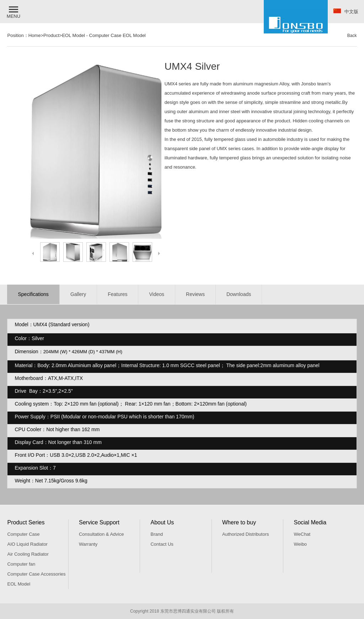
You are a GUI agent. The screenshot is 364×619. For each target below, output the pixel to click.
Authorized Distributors (246, 534)
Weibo (300, 544)
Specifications (33, 294)
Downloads (239, 294)
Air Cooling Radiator (28, 554)
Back (352, 36)
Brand (157, 534)
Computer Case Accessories (36, 574)
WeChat (302, 534)
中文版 (346, 11)
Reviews (195, 294)
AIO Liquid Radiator (27, 544)
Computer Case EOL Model (117, 35)
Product (51, 35)
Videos (157, 294)
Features (117, 294)
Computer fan (21, 564)
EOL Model (73, 35)
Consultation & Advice (101, 534)
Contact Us (162, 544)
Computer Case (23, 534)
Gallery (78, 294)
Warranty (88, 544)
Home (35, 35)
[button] (14, 12)
